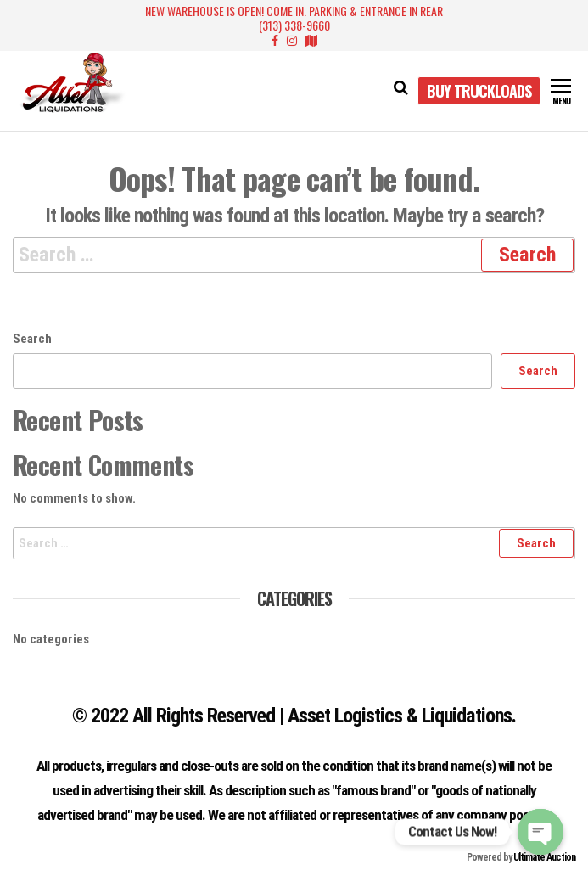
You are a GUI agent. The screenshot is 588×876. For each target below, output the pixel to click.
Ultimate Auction (544, 857)
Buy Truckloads (479, 91)
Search (32, 339)
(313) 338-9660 (294, 25)
